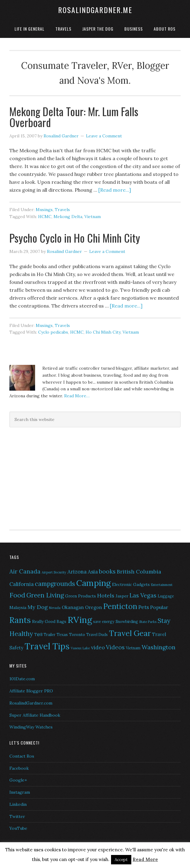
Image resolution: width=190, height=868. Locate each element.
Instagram (20, 792)
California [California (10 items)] (21, 584)
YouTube (18, 828)
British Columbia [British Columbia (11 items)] (139, 572)
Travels (62, 210)
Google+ (18, 780)
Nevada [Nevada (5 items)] (55, 608)
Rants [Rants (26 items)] (20, 620)
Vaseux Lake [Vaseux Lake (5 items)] (80, 648)
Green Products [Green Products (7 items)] (80, 596)
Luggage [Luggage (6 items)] (166, 596)
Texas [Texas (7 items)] (62, 634)
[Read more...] (115, 190)
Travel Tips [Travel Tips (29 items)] (47, 646)
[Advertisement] (47, 477)
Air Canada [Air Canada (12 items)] (25, 571)
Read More (145, 859)
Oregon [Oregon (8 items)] (93, 607)
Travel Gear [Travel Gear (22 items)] (130, 633)
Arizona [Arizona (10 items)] (77, 572)
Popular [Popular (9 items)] (159, 607)
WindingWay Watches (31, 727)
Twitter (17, 816)
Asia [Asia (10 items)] (93, 572)
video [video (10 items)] (98, 648)
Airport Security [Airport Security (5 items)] (54, 572)
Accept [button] (121, 860)
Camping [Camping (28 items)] (93, 583)
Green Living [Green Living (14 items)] (45, 595)
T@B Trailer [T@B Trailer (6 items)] (45, 635)
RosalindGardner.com (31, 703)
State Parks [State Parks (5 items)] (148, 622)
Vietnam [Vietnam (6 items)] (133, 648)
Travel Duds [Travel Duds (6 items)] (97, 635)
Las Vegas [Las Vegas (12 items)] (143, 595)
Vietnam (93, 217)
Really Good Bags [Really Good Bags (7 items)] (49, 621)
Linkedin (18, 804)
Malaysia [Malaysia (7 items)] (18, 607)
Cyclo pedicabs (53, 332)
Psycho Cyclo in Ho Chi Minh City (75, 238)
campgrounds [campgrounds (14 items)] (55, 584)
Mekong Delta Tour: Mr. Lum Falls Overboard (74, 117)
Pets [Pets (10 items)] (144, 607)
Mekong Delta (68, 217)
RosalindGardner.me (95, 10)
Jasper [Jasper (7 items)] (122, 596)
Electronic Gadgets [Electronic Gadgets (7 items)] (131, 584)
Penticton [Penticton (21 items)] (120, 606)
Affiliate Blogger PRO (31, 691)
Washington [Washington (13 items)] (159, 647)
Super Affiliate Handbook (35, 715)
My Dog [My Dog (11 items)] (38, 607)
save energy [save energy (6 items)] (104, 622)
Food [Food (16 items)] (17, 595)
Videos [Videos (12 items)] (115, 647)
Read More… (77, 396)
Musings (44, 210)
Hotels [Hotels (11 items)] (106, 595)
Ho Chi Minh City (103, 332)
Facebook (19, 768)
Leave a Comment (104, 136)
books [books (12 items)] (107, 571)
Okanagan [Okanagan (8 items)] (73, 607)
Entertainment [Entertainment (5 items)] (162, 585)
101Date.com (22, 679)
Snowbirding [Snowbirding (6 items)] (127, 622)
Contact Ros (22, 756)
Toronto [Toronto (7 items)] (77, 634)
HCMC (45, 217)
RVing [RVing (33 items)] (80, 620)
